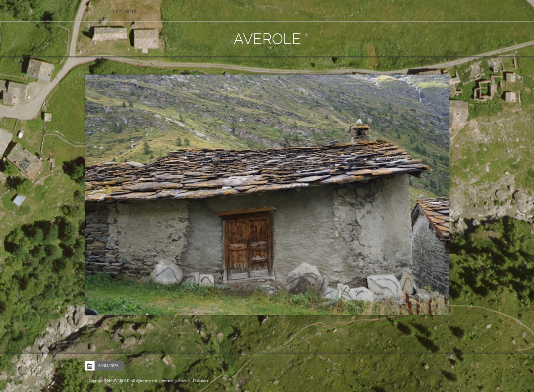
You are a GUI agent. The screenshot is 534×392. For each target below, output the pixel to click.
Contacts (125, 11)
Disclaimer (201, 381)
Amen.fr (184, 381)
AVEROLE (267, 38)
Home (95, 11)
